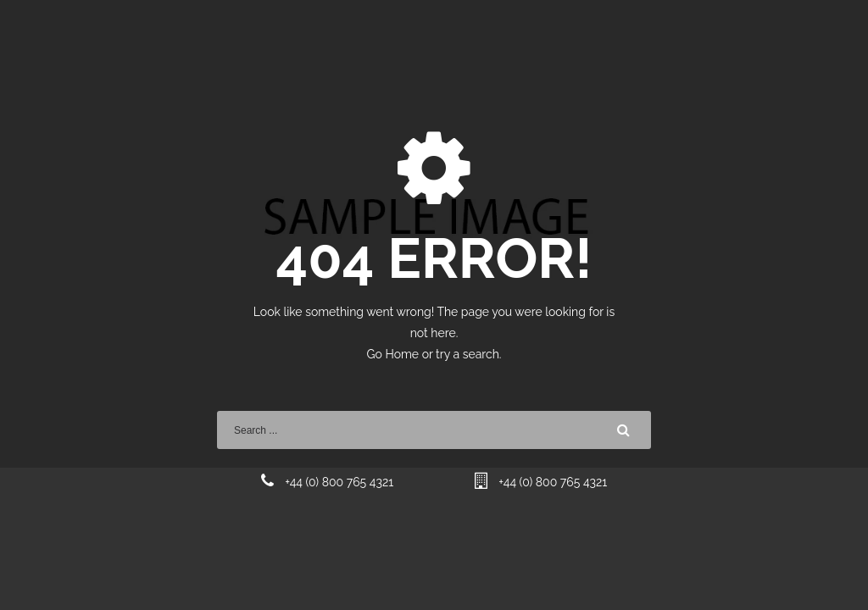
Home (403, 354)
